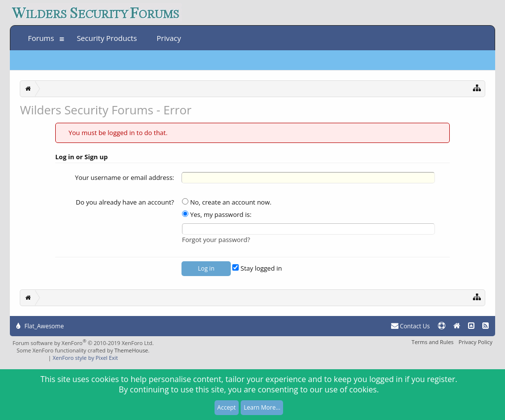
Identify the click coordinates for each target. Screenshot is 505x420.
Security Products (107, 38)
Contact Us (411, 326)
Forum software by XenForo (83, 343)
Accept (227, 407)
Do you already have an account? (125, 202)
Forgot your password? (216, 240)
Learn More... (262, 407)
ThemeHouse (131, 350)
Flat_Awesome (40, 326)
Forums (41, 38)
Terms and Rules (433, 342)
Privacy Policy (476, 342)
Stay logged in (257, 268)
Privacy (169, 38)
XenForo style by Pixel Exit (86, 358)
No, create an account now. (227, 202)
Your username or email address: (125, 177)
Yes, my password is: (217, 214)
